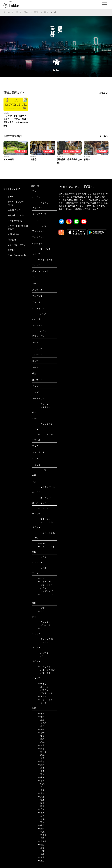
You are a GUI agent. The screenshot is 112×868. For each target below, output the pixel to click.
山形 (41, 761)
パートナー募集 (15, 221)
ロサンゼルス (45, 585)
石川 (41, 813)
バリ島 (42, 314)
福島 (41, 739)
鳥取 (41, 720)
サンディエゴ (45, 591)
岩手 (41, 768)
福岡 (41, 781)
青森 (41, 771)
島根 (41, 857)
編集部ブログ (14, 210)
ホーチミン (44, 498)
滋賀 (41, 765)
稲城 (46, 12)
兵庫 (41, 797)
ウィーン (43, 404)
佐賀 (41, 717)
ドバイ (42, 226)
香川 (41, 777)
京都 (41, 848)
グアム (42, 578)
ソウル (42, 557)
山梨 (41, 845)
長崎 (41, 854)
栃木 (41, 800)
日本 (26, 12)
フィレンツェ (45, 700)
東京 (36, 12)
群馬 (41, 832)
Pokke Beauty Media (17, 255)
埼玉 (41, 758)
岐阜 (41, 755)
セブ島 (42, 470)
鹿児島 (42, 723)
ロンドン (43, 642)
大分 (41, 787)
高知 (41, 729)
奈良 (41, 816)
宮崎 (41, 733)
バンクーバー (45, 435)
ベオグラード (45, 260)
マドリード (44, 667)
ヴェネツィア (45, 693)
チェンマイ (44, 622)
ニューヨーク (45, 582)
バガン (42, 331)
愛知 (41, 829)
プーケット (44, 625)
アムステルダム (46, 533)
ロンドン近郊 (45, 639)
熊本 (41, 749)
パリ (41, 656)
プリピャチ (44, 249)
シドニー (43, 508)
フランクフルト (46, 547)
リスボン (43, 568)
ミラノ (42, 696)
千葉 (41, 793)
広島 (41, 809)
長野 (41, 825)
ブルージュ (44, 519)
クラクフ (43, 203)
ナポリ (42, 684)
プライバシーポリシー (18, 245)
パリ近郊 (43, 653)
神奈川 (42, 835)
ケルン (42, 543)
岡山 (41, 803)
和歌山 (42, 752)
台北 (41, 611)
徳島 (41, 713)
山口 (41, 726)
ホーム (7, 12)
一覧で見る (102, 93)
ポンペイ (43, 687)
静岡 (41, 806)
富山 (41, 745)
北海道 (42, 841)
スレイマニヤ (45, 424)
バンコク (43, 628)
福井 (41, 742)
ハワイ (42, 588)
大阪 (41, 838)
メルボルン (44, 407)
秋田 (41, 736)
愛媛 (41, 790)
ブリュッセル (45, 522)
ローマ (42, 703)
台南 (41, 608)
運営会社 (12, 250)
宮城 (41, 774)
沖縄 (41, 784)
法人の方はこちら (16, 215)
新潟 (41, 819)
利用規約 (12, 240)
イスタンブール (46, 487)
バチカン (43, 690)
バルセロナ (44, 673)
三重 (41, 851)
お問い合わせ (14, 234)
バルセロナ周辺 (46, 670)
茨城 (41, 822)
